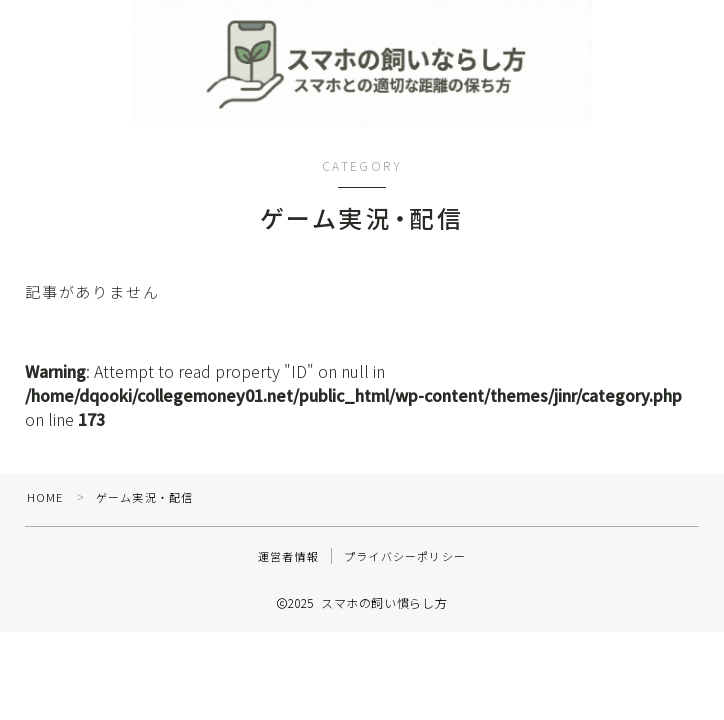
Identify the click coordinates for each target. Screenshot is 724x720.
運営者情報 (288, 562)
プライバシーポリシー (405, 562)
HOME (45, 503)
